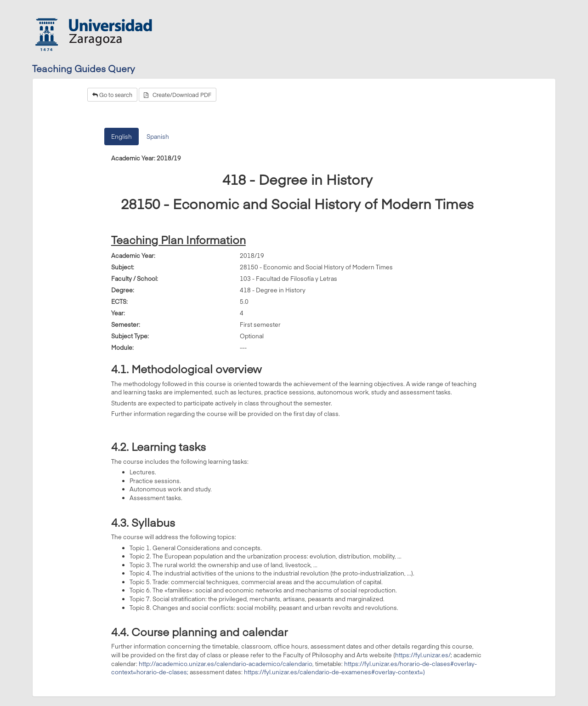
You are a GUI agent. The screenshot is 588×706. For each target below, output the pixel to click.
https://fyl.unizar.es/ (423, 655)
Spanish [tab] (158, 137)
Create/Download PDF (178, 95)
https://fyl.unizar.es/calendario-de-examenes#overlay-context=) (334, 672)
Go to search (112, 95)
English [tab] (122, 137)
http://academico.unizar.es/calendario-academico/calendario (226, 664)
